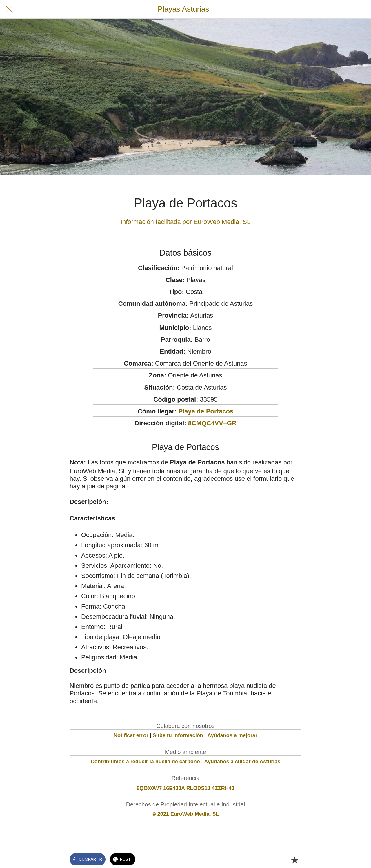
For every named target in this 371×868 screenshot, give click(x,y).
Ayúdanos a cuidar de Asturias (242, 762)
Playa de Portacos (206, 411)
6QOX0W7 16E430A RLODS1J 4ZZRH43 (185, 788)
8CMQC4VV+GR (212, 423)
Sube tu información (178, 735)
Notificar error (131, 735)
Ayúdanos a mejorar (232, 735)
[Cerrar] (9, 9)
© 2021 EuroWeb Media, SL (186, 814)
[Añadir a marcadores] (294, 860)
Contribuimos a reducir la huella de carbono (145, 762)
